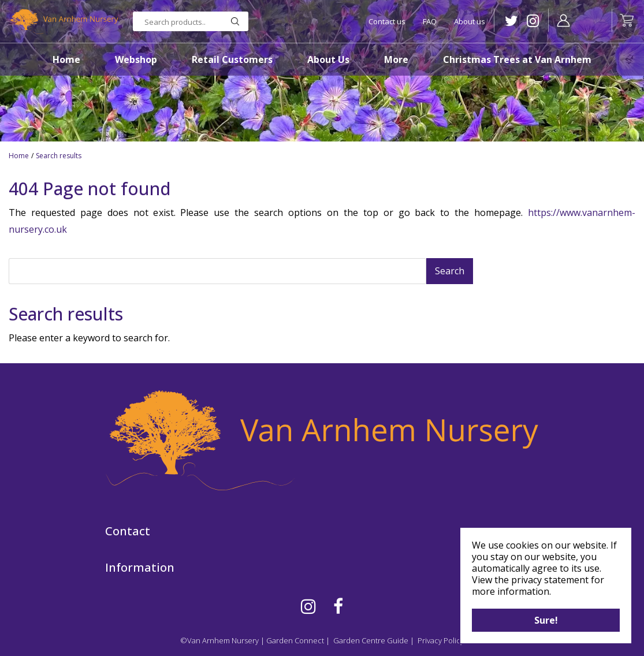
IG (533, 21)
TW (511, 21)
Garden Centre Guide (371, 640)
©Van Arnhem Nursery (219, 640)
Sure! (546, 620)
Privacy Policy (441, 640)
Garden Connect (295, 640)
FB (338, 606)
